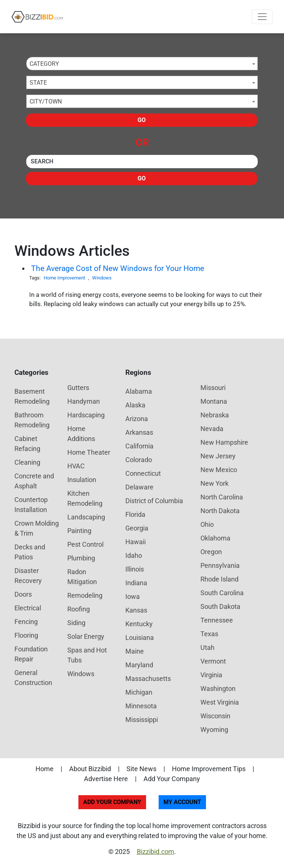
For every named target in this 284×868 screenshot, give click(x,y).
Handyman (84, 401)
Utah (207, 647)
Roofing (79, 609)
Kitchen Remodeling (85, 498)
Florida (135, 514)
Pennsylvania (220, 565)
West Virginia (220, 702)
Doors (23, 594)
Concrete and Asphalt (34, 481)
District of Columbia (154, 501)
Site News (141, 769)
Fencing (26, 622)
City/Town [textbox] (46, 101)
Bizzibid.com (155, 852)
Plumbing (81, 558)
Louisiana (140, 638)
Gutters (78, 388)
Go (142, 120)
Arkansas (139, 432)
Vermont (213, 661)
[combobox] (142, 64)
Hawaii (136, 542)
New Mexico (219, 470)
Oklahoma (215, 538)
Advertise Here (106, 779)
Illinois (135, 569)
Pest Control (85, 544)
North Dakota (220, 511)
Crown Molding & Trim (37, 528)
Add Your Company (172, 779)
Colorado (139, 460)
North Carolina (222, 497)
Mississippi (142, 720)
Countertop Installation (31, 505)
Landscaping (86, 517)
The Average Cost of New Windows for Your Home (118, 268)
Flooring (26, 635)
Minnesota (141, 706)
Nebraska (215, 415)
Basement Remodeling (32, 396)
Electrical (28, 608)
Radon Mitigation (82, 577)
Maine (135, 651)
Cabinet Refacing (27, 444)
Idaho (134, 555)
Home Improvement (64, 278)
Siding (76, 623)
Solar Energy (86, 636)
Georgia (137, 528)
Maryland (139, 665)
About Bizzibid (90, 769)
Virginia (211, 675)
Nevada (212, 429)
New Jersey (218, 456)
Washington (218, 689)
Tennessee (217, 620)
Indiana (136, 583)
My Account (182, 802)
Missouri (213, 388)
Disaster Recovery (28, 576)
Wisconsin (215, 716)
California (139, 446)
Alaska (135, 405)
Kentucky (139, 624)
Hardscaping (86, 415)
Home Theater (89, 452)
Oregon (211, 552)
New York (214, 483)
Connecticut (143, 473)
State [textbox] (38, 83)
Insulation (82, 480)
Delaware (139, 487)
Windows (102, 278)
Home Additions (81, 434)
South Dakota (220, 606)
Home (45, 769)
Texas (209, 634)
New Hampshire (224, 442)
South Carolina (222, 593)
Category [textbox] (44, 64)
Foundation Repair (31, 654)
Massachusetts (148, 679)
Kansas (136, 610)
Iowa (133, 596)
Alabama (139, 391)
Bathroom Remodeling (32, 420)
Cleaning (27, 462)
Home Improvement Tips (209, 769)
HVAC (76, 466)
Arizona (137, 419)
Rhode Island (219, 579)
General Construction (33, 678)
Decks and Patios (30, 552)
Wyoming (214, 730)
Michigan (139, 692)
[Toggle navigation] (262, 17)
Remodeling (85, 595)
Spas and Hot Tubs (87, 655)
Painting (79, 531)
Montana (214, 401)
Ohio (207, 524)
